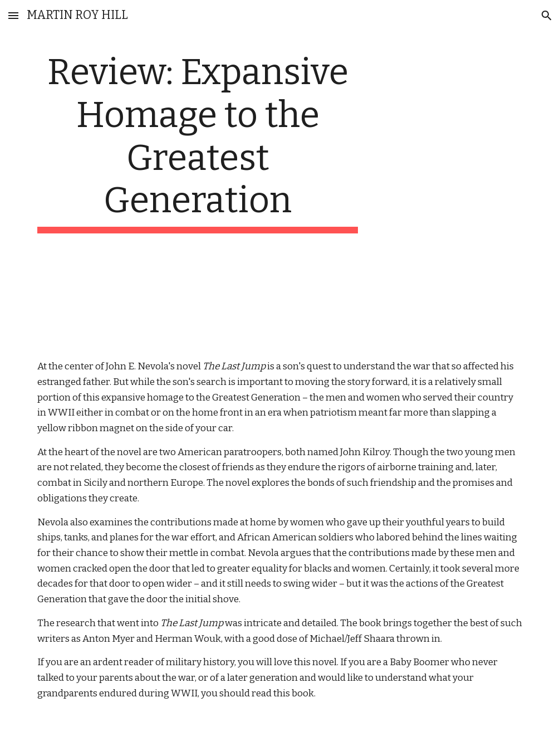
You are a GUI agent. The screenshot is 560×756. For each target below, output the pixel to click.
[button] (13, 15)
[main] (197, 142)
